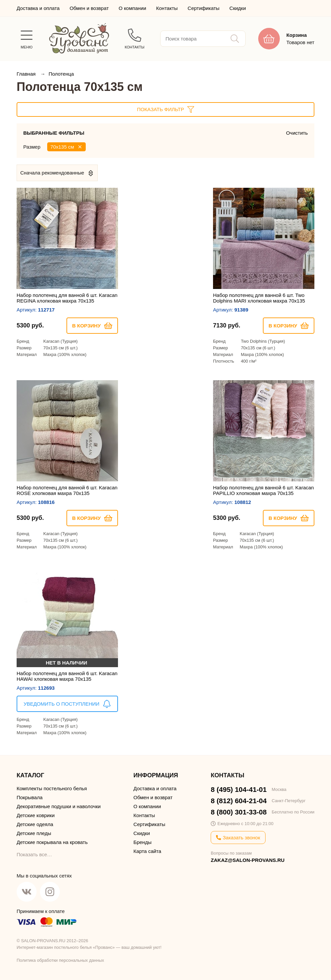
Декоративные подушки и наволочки (59, 806)
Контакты (167, 8)
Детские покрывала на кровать (52, 842)
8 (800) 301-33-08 (239, 812)
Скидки (237, 8)
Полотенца (61, 74)
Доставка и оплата (38, 8)
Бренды (143, 842)
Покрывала (30, 797)
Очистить (297, 133)
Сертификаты (204, 8)
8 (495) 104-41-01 (239, 789)
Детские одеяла (35, 824)
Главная (27, 74)
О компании (132, 8)
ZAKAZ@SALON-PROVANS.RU (248, 860)
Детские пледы (34, 833)
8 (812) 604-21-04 (239, 801)
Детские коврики (36, 815)
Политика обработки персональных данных (60, 960)
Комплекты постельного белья (52, 788)
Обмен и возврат (89, 8)
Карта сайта (148, 851)
